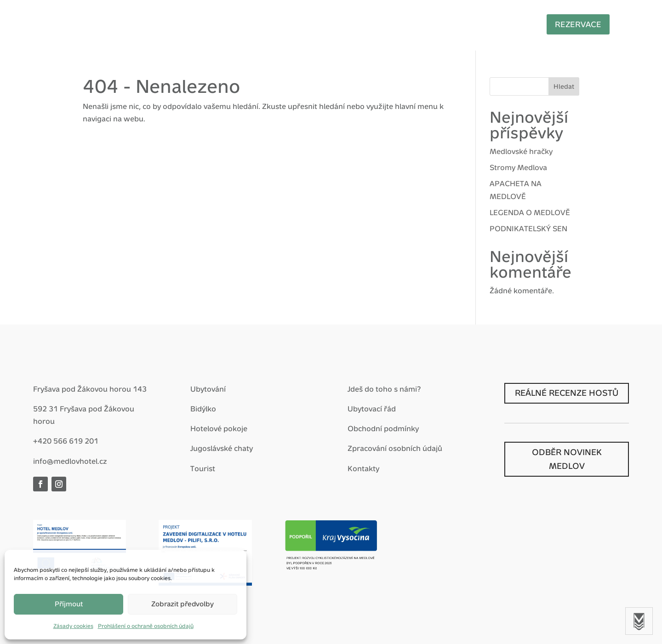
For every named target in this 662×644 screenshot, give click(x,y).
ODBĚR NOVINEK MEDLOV (567, 459)
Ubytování (208, 389)
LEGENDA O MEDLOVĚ (530, 213)
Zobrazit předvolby (183, 604)
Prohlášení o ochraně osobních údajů (146, 626)
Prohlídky (487, 24)
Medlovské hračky (521, 151)
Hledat (564, 86)
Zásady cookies (73, 626)
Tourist (203, 469)
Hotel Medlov (201, 24)
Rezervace (556, 24)
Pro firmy (367, 24)
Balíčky (264, 24)
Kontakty (363, 469)
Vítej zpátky (130, 24)
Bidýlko (203, 409)
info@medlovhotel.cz (70, 461)
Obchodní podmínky (383, 429)
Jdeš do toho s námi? (384, 389)
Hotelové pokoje (219, 429)
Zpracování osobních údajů (395, 448)
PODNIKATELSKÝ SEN (528, 229)
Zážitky (313, 24)
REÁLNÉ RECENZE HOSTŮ (567, 393)
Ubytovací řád (372, 409)
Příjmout (69, 604)
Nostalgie (426, 24)
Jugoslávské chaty (222, 448)
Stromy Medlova (518, 168)
